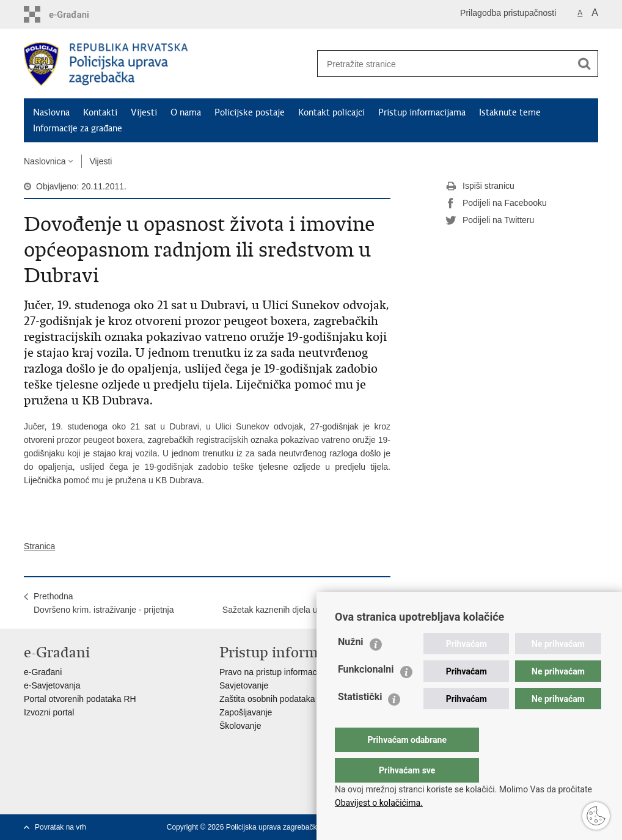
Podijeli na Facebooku (496, 203)
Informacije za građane (78, 128)
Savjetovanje (244, 685)
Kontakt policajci (331, 112)
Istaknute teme (510, 112)
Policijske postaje (250, 112)
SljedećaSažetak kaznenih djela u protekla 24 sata (302, 603)
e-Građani (43, 672)
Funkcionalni (366, 694)
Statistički (360, 721)
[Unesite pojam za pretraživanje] (440, 64)
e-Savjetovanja (52, 685)
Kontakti (100, 112)
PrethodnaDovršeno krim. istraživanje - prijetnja (104, 603)
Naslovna (51, 112)
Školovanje (240, 726)
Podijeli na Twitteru (490, 221)
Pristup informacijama (422, 112)
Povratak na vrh (60, 827)
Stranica (39, 546)
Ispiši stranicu (480, 186)
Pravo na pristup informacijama (278, 672)
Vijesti (144, 112)
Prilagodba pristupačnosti (508, 13)
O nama (186, 112)
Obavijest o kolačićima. (379, 803)
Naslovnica (45, 161)
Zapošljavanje (246, 712)
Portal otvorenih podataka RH (80, 699)
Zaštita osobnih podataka (267, 699)
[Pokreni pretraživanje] (584, 64)
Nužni (351, 666)
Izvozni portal (49, 712)
